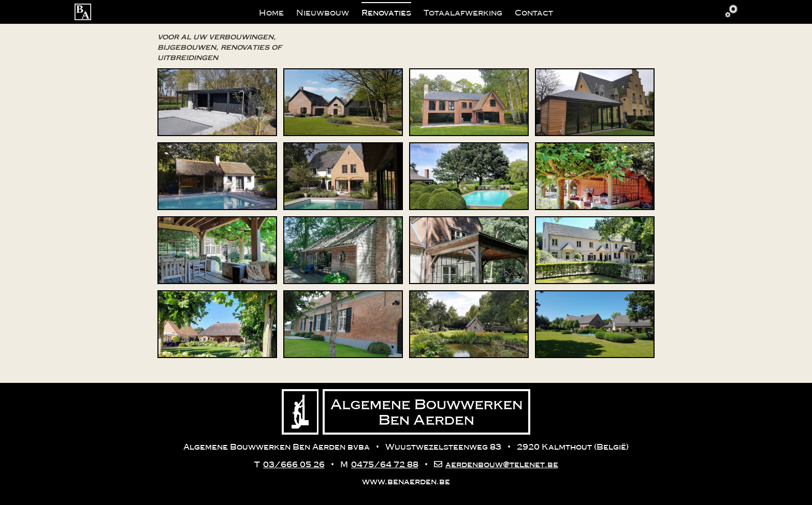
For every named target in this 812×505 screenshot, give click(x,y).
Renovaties (386, 12)
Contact (534, 12)
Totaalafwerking (463, 12)
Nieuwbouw (323, 12)
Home (271, 12)
